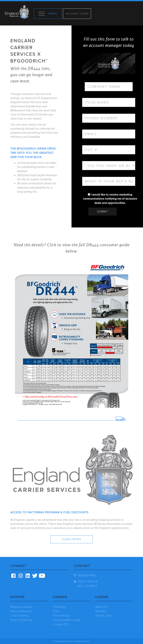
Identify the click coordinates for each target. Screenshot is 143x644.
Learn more (71, 539)
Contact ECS (61, 624)
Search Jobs (103, 615)
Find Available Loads (66, 620)
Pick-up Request (21, 611)
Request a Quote (21, 607)
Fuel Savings (61, 615)
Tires (56, 611)
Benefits (101, 611)
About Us (101, 607)
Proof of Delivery (21, 620)
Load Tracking (20, 615)
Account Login (77, 14)
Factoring (59, 607)
